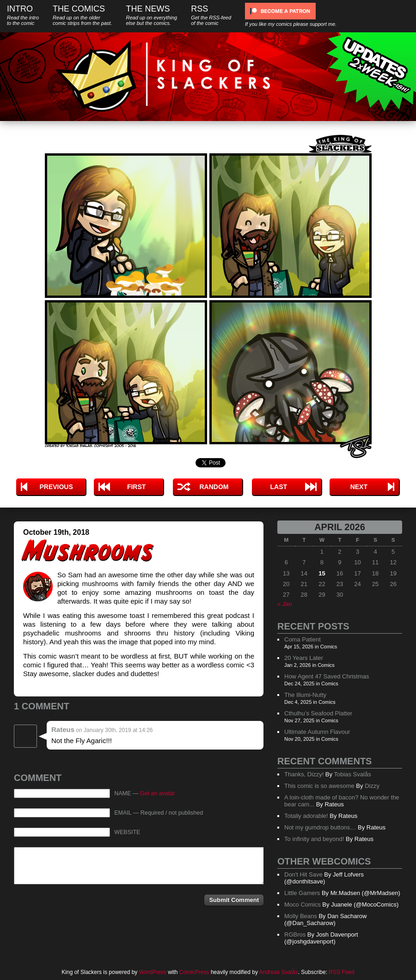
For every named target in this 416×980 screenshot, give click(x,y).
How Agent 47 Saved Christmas (327, 676)
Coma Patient (303, 639)
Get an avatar (158, 793)
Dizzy (372, 786)
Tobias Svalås (352, 774)
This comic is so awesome (319, 786)
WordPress (153, 972)
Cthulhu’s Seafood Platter (318, 713)
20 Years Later (304, 658)
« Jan (285, 604)
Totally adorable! (306, 816)
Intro (23, 15)
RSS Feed (341, 972)
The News (151, 15)
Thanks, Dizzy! (304, 774)
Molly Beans (301, 916)
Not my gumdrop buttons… (320, 827)
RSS (211, 15)
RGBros (295, 935)
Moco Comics (303, 904)
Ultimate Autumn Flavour (317, 732)
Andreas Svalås (279, 972)
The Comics (82, 15)
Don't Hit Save (303, 874)
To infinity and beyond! (314, 839)
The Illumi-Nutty (305, 695)
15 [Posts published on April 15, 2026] (322, 573)
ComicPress (194, 972)
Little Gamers (302, 893)
